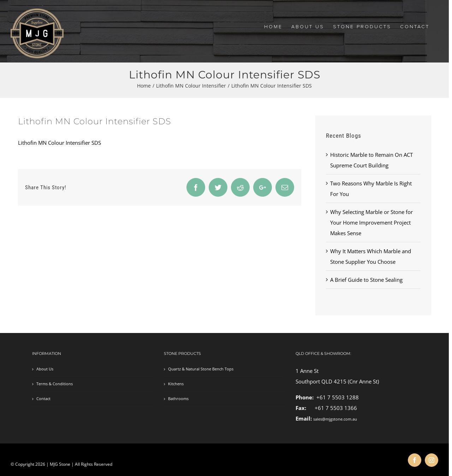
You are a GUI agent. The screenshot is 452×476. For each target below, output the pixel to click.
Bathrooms (178, 399)
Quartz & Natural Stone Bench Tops (201, 369)
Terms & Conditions (55, 384)
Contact (43, 399)
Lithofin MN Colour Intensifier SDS (60, 143)
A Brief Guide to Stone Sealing (366, 280)
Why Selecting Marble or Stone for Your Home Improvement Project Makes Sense (371, 222)
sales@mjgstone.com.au (335, 419)
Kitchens (176, 384)
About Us (45, 369)
